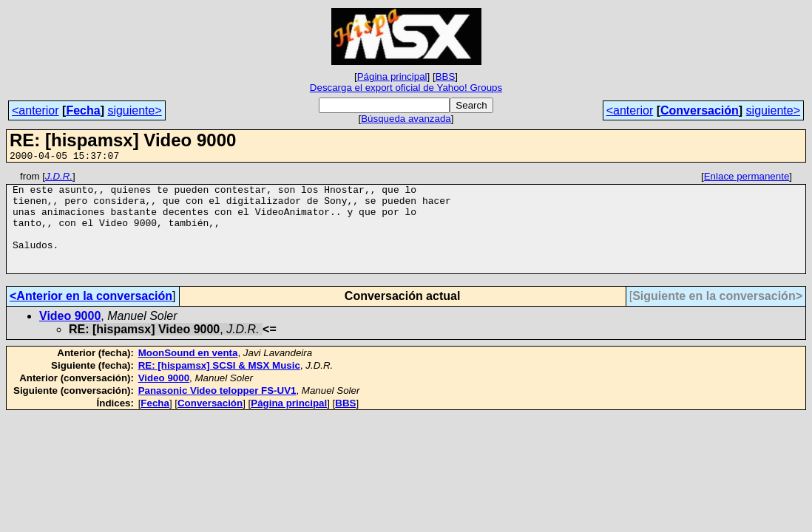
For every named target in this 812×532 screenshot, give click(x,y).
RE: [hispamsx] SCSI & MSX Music (219, 385)
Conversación (700, 110)
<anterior (35, 110)
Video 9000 (70, 336)
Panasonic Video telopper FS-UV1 (217, 410)
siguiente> (134, 110)
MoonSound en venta (188, 373)
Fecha (83, 110)
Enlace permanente (747, 178)
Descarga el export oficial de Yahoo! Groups (406, 88)
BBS (446, 76)
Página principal (392, 76)
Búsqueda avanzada (406, 119)
